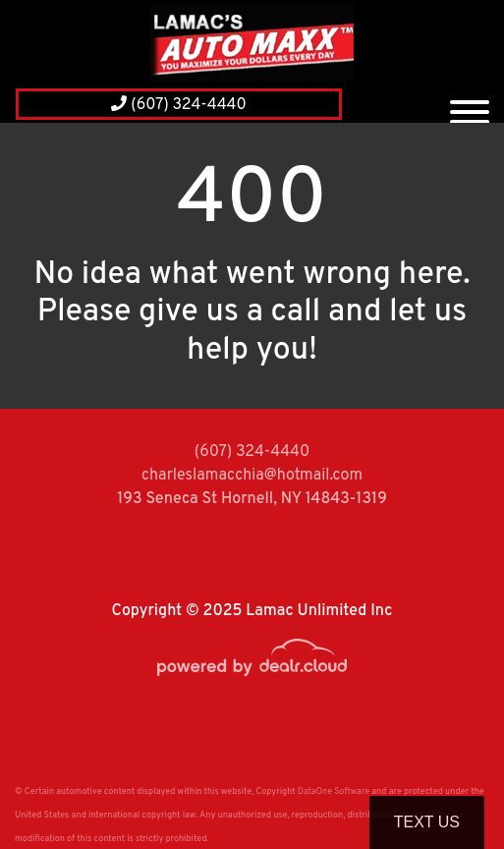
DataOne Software (334, 792)
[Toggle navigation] (470, 104)
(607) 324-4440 (178, 105)
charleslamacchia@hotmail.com (252, 476)
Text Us (427, 822)
